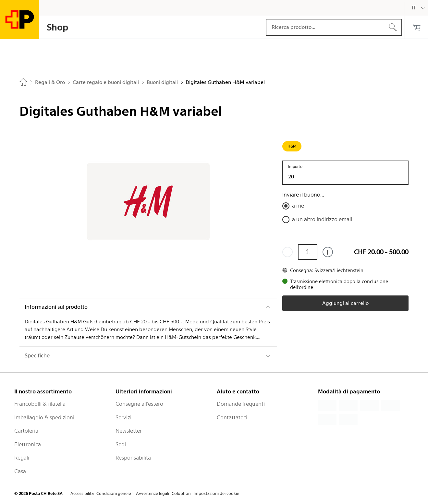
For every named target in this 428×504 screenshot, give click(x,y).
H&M (292, 146)
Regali (22, 458)
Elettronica (28, 444)
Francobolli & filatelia (40, 404)
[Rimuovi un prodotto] (287, 252)
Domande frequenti (241, 404)
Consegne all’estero (139, 404)
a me (298, 206)
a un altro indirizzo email (322, 219)
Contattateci (232, 417)
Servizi (123, 417)
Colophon (181, 493)
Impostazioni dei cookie (216, 493)
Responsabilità (133, 458)
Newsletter (129, 431)
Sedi (121, 444)
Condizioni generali (115, 493)
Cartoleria (26, 431)
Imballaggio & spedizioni (44, 417)
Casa (20, 471)
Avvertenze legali (153, 493)
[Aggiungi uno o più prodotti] (328, 252)
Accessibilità (82, 493)
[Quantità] (308, 252)
